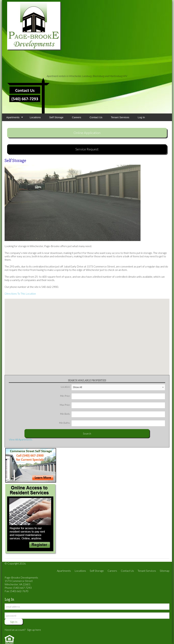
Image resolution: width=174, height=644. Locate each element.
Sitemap (165, 571)
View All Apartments (21, 439)
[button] (87, 335)
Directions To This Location (20, 294)
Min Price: (113, 396)
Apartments (13, 117)
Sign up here (34, 630)
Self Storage (56, 117)
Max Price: (112, 405)
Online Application (87, 133)
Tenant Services (120, 117)
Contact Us (96, 117)
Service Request (87, 149)
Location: (113, 387)
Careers (76, 117)
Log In (141, 117)
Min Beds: (113, 414)
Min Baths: (112, 423)
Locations (35, 117)
